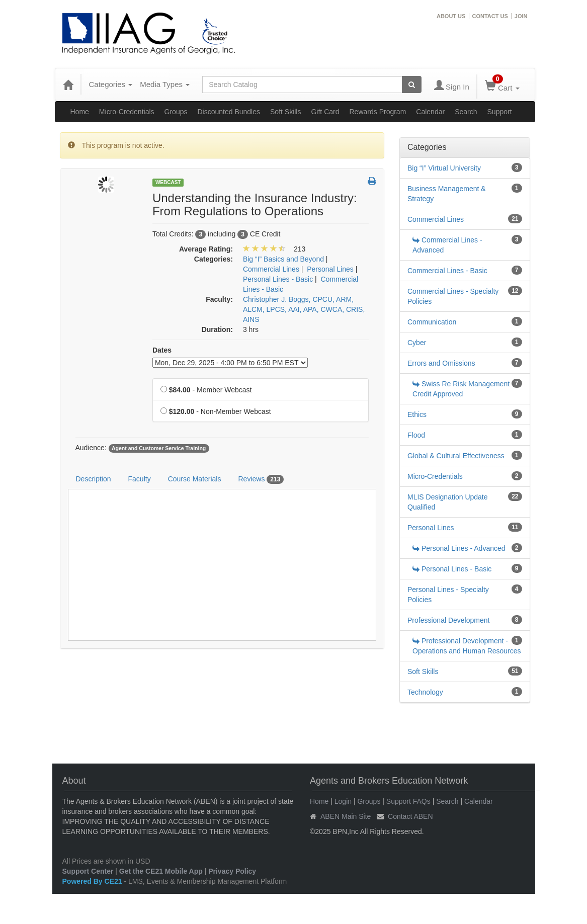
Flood (416, 435)
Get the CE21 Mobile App (161, 871)
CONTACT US (490, 16)
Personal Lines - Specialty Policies (448, 595)
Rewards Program (378, 112)
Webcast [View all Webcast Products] (168, 182)
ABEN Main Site (346, 816)
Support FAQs (408, 801)
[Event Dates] (230, 363)
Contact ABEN (410, 816)
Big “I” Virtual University (444, 168)
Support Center (88, 871)
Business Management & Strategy (447, 194)
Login (343, 801)
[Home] (68, 85)
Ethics (417, 414)
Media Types (165, 84)
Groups (176, 112)
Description (94, 479)
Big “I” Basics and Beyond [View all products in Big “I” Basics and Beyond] (283, 259)
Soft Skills (285, 112)
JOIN (521, 16)
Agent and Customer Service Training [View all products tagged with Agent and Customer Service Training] (159, 448)
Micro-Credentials (127, 112)
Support (500, 112)
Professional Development (448, 620)
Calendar (430, 112)
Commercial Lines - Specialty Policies (453, 296)
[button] (372, 182)
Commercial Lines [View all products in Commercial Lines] (271, 269)
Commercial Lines (436, 219)
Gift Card (325, 112)
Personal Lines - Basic (452, 569)
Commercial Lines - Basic (447, 271)
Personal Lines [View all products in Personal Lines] (330, 269)
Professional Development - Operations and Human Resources (467, 646)
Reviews (261, 479)
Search (466, 112)
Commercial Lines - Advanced (447, 245)
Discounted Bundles (229, 112)
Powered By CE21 (93, 881)
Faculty (140, 479)
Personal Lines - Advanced (459, 548)
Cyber (417, 343)
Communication (432, 322)
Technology (425, 692)
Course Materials (195, 479)
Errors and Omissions (441, 363)
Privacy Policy (232, 871)
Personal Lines (431, 528)
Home (80, 112)
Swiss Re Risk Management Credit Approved (461, 389)
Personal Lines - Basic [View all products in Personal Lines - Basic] (278, 279)
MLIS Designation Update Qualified (448, 502)
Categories (111, 84)
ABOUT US (451, 16)
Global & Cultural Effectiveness (456, 456)
